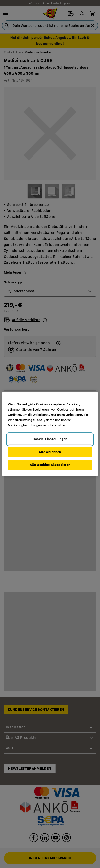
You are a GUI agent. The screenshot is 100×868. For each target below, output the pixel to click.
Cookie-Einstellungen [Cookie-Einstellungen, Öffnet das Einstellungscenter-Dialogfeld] (50, 439)
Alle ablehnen (50, 452)
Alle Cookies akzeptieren (50, 465)
